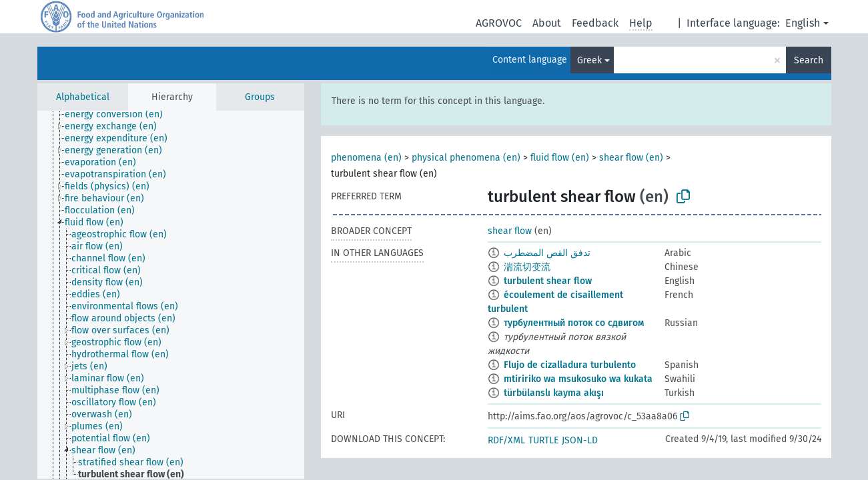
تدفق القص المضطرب (547, 253)
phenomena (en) (366, 158)
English (803, 23)
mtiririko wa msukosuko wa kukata (578, 379)
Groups (260, 97)
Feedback (595, 23)
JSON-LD (580, 440)
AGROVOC (499, 23)
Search (809, 60)
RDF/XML (506, 440)
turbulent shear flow (548, 281)
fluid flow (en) (560, 158)
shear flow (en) (631, 158)
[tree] (171, 295)
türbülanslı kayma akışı (554, 393)
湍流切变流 (527, 267)
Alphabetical (83, 97)
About (547, 23)
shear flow (510, 231)
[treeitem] (119, 115)
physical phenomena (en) (466, 158)
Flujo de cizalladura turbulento (570, 365)
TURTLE (543, 440)
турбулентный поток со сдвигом (574, 323)
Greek (589, 60)
